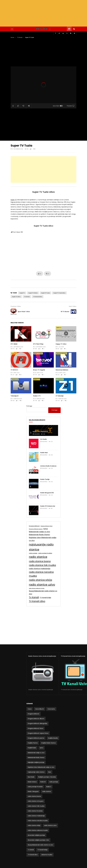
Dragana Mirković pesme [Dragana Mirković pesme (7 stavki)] (36, 529)
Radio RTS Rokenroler (48, 506)
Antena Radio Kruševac (48, 466)
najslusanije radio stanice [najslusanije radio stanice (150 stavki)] (41, 547)
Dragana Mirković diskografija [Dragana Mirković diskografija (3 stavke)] (37, 723)
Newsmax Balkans (61, 353)
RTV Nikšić (14, 344)
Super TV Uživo (16, 297)
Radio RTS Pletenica (40, 432)
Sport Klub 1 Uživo (24, 312)
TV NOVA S (14, 353)
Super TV (14, 200)
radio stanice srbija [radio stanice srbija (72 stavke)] (41, 580)
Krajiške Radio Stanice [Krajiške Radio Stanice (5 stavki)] (49, 743)
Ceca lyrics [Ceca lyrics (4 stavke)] (51, 709)
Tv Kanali (27, 297)
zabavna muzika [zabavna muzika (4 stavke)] (47, 855)
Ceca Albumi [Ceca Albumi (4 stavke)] (40, 709)
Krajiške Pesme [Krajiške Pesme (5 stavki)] (33, 743)
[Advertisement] (43, 13)
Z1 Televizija (60, 379)
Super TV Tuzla (45, 293)
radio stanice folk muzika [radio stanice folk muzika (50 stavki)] (42, 565)
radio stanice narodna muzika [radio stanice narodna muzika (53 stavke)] (41, 574)
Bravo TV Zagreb (39, 370)
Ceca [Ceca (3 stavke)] (30, 709)
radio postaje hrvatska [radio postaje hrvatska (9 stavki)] (45, 553)
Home (12, 37)
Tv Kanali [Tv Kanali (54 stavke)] (34, 597)
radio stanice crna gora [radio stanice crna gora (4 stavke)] (36, 801)
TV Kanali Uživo (38, 297)
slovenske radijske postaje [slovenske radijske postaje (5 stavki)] (36, 835)
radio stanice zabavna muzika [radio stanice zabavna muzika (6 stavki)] (37, 588)
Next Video (73, 306)
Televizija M (15, 379)
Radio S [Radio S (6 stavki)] (49, 787)
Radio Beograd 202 (47, 493)
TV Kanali (20, 37)
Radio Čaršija (45, 479)
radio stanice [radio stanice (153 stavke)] (38, 557)
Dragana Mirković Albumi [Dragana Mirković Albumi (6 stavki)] (36, 719)
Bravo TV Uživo (38, 353)
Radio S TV (37, 379)
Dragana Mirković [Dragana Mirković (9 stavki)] (34, 526)
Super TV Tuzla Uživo (59, 293)
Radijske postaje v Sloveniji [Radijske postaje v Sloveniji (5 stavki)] (47, 777)
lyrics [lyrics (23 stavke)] (46, 529)
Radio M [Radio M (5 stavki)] (43, 782)
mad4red (37, 434)
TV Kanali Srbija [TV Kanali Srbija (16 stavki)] (45, 598)
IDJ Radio (44, 439)
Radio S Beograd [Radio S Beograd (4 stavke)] (33, 791)
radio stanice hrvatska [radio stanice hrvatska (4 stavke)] (35, 811)
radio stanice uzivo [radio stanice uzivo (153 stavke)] (42, 585)
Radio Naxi (44, 453)
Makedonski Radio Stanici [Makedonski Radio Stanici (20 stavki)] (39, 535)
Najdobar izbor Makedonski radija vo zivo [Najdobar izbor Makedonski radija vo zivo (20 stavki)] (43, 539)
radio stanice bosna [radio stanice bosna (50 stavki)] (40, 561)
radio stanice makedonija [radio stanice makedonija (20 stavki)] (40, 569)
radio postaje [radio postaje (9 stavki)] (33, 553)
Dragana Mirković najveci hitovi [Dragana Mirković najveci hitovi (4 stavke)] (38, 733)
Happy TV (59, 328)
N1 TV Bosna (65, 312)
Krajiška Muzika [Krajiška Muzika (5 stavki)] (53, 738)
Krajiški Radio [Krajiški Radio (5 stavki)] (32, 748)
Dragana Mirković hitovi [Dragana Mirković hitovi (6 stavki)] (46, 526)
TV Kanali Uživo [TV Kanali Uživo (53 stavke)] (37, 601)
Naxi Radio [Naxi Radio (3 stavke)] (31, 777)
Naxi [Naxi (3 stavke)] (50, 772)
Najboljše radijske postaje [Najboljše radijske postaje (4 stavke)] (36, 762)
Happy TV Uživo (61, 344)
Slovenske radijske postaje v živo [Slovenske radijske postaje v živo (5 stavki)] (38, 840)
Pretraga (29, 406)
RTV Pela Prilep (38, 344)
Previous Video (16, 306)
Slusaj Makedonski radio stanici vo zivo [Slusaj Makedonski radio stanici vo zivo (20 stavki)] (43, 592)
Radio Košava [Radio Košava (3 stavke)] (32, 782)
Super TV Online (33, 293)
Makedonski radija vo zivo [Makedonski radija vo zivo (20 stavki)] (39, 532)
